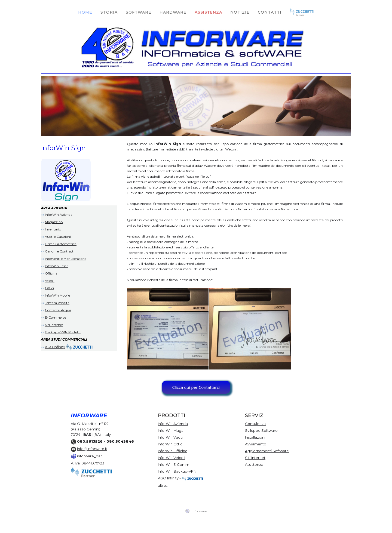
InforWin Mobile (57, 295)
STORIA (109, 12)
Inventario (53, 229)
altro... (163, 485)
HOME (85, 12)
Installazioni (255, 437)
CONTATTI (270, 12)
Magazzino (54, 222)
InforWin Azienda (59, 215)
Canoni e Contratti (60, 251)
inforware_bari (90, 456)
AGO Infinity (55, 347)
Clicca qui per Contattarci (196, 387)
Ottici (49, 288)
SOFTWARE (139, 12)
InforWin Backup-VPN (177, 471)
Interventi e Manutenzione (66, 259)
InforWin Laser (56, 266)
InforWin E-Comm (174, 464)
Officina (51, 273)
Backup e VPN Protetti (63, 332)
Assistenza (254, 464)
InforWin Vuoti (170, 437)
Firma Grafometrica (61, 244)
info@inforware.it (92, 449)
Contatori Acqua (58, 310)
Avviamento (256, 444)
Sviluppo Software (261, 430)
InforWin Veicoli (171, 458)
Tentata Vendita (57, 303)
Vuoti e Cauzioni (58, 237)
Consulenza (255, 424)
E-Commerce (56, 317)
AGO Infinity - (181, 479)
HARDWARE (173, 12)
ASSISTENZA (208, 12)
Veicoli (50, 281)
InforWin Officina (173, 451)
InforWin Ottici (171, 444)
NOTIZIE (240, 12)
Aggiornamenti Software (267, 451)
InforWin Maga (171, 430)
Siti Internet (54, 325)
